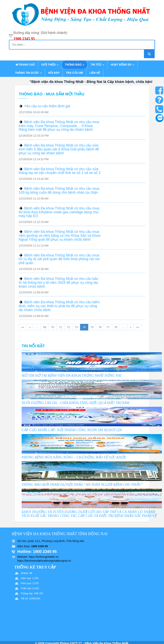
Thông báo (75, 65)
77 (108, 327)
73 (76, 327)
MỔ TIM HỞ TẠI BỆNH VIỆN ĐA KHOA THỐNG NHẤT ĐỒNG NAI (71, 376)
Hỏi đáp (54, 73)
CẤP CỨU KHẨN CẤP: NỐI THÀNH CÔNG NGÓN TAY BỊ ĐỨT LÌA (72, 430)
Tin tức (97, 65)
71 (61, 327)
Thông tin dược (28, 73)
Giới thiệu (50, 65)
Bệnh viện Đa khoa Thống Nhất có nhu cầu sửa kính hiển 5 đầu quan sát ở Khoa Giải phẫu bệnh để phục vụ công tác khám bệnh (59, 149)
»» (138, 327)
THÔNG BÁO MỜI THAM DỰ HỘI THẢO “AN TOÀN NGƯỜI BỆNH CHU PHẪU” (82, 485)
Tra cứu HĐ (74, 73)
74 (84, 327)
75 (92, 327)
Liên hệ (95, 73)
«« (23, 327)
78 (116, 327)
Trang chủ (25, 65)
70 (53, 327)
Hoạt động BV (123, 65)
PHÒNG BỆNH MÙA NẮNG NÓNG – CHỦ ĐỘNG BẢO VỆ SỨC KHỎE (74, 457)
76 (100, 327)
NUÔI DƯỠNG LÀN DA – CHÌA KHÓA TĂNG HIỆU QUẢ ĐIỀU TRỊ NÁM (75, 403)
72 (68, 327)
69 (45, 327)
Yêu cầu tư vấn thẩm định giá (47, 106)
